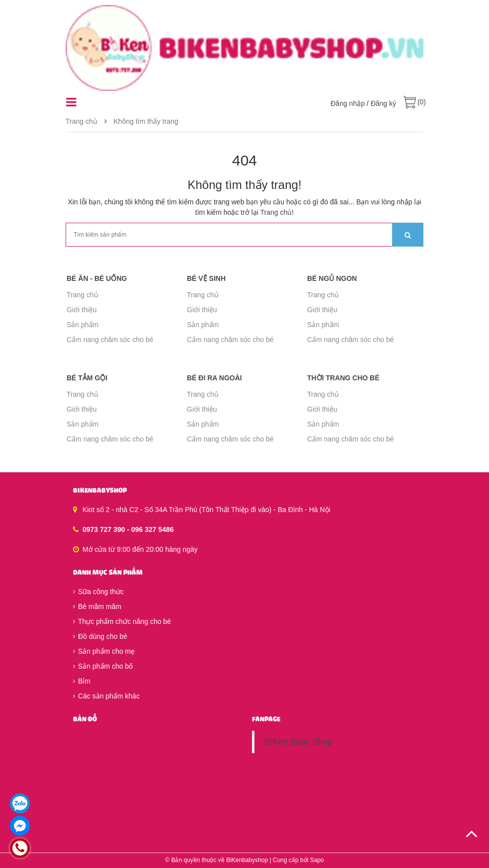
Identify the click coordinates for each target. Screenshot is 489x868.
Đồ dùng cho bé (100, 636)
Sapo (317, 860)
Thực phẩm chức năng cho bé (122, 621)
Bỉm (82, 681)
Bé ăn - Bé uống (97, 278)
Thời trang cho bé (343, 378)
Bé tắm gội (87, 378)
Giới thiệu (82, 310)
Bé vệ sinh (206, 278)
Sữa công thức (98, 592)
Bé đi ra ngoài (214, 378)
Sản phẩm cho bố (103, 666)
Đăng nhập (348, 103)
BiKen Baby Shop (298, 742)
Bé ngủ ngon (332, 278)
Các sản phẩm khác (106, 696)
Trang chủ (276, 212)
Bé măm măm (97, 607)
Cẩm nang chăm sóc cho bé (110, 340)
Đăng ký (383, 103)
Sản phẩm (82, 325)
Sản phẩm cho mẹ (104, 651)
